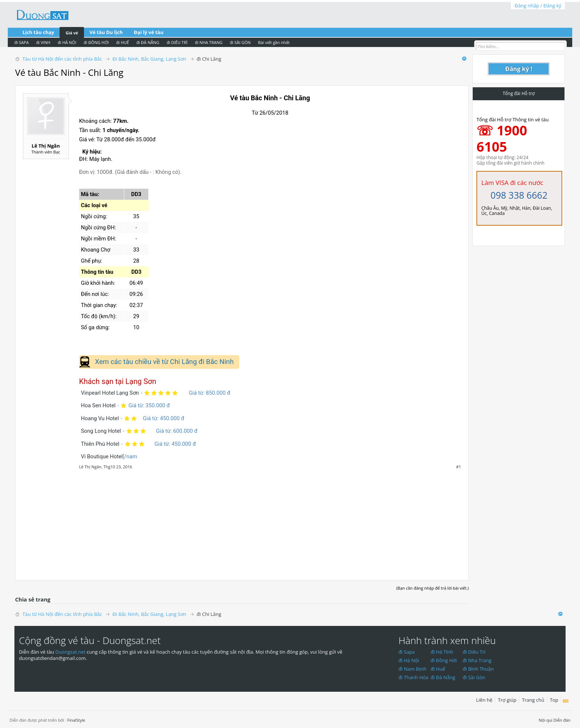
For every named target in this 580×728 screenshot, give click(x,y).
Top (554, 700)
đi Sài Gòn (474, 677)
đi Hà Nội (409, 660)
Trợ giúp (507, 700)
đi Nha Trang (477, 660)
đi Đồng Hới (444, 660)
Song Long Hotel (101, 431)
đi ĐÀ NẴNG (148, 42)
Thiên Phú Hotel (100, 444)
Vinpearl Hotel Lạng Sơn (110, 393)
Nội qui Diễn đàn (555, 720)
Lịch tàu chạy (38, 32)
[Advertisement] (242, 521)
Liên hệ (484, 700)
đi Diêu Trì (474, 652)
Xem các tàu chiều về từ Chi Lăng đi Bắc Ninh (164, 362)
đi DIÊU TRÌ (177, 42)
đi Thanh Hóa (413, 677)
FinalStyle (76, 720)
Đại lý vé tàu (149, 32)
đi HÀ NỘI (67, 42)
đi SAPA (22, 42)
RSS (566, 701)
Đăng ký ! (519, 69)
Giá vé (72, 33)
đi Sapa (407, 652)
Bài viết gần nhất (274, 42)
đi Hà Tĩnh (442, 652)
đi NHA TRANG (209, 42)
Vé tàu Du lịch (106, 32)
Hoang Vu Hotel (100, 418)
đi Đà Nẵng (443, 677)
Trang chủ (533, 700)
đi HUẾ (123, 42)
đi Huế (438, 669)
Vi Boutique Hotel (102, 456)
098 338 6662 (519, 195)
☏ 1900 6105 (502, 139)
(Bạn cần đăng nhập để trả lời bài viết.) (432, 588)
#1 (458, 467)
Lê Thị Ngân (46, 146)
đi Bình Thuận (478, 669)
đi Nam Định (412, 669)
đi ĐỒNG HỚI (96, 42)
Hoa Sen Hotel (98, 405)
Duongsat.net (71, 652)
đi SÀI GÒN (240, 42)
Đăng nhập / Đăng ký (538, 6)
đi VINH (43, 42)
